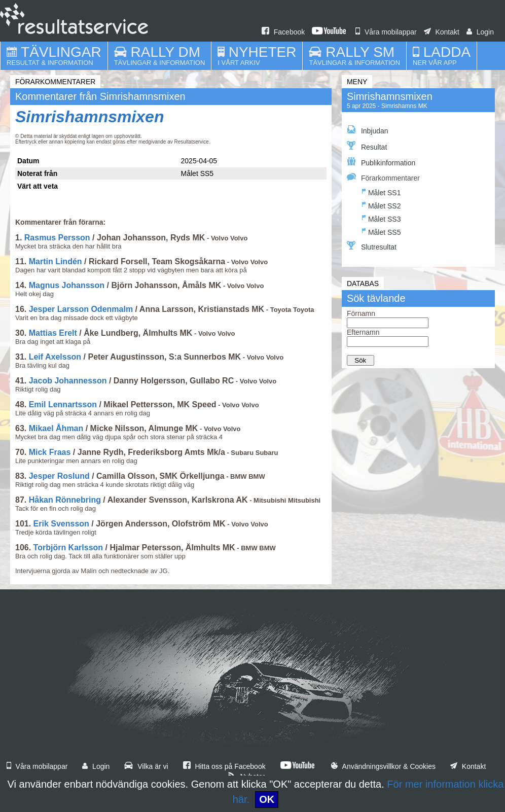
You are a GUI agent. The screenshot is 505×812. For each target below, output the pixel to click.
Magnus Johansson (67, 285)
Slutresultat (372, 246)
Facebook (283, 32)
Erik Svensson (61, 524)
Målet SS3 (382, 218)
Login (480, 32)
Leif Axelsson (55, 357)
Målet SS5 (382, 231)
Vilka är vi (146, 766)
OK (267, 799)
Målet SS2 (382, 205)
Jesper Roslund (59, 476)
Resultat (367, 146)
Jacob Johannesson (68, 381)
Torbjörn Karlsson (68, 548)
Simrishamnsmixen (89, 117)
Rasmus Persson (57, 238)
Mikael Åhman (56, 428)
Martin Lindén (56, 261)
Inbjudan (368, 130)
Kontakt (442, 32)
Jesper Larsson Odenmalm (81, 309)
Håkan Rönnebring (65, 500)
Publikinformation (381, 162)
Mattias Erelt (53, 333)
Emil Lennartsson (63, 404)
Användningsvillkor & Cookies (383, 766)
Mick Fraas (50, 452)
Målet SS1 (382, 191)
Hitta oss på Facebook (224, 766)
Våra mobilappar (386, 32)
